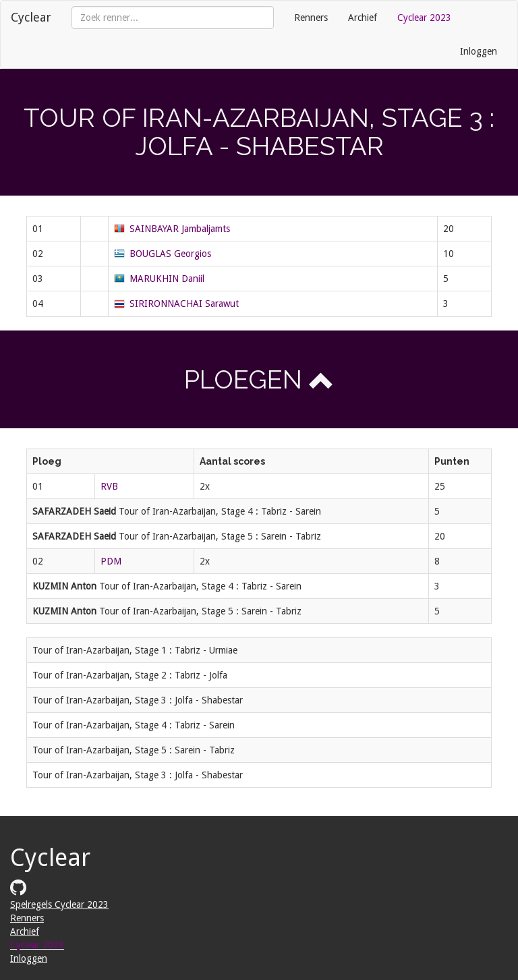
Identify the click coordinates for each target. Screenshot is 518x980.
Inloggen (479, 51)
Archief (363, 18)
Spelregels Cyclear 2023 (59, 904)
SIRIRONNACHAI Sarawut (184, 304)
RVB (109, 486)
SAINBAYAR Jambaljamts (180, 229)
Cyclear (31, 17)
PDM (111, 561)
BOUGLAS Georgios (170, 254)
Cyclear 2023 (424, 18)
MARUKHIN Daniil (167, 279)
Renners (311, 18)
